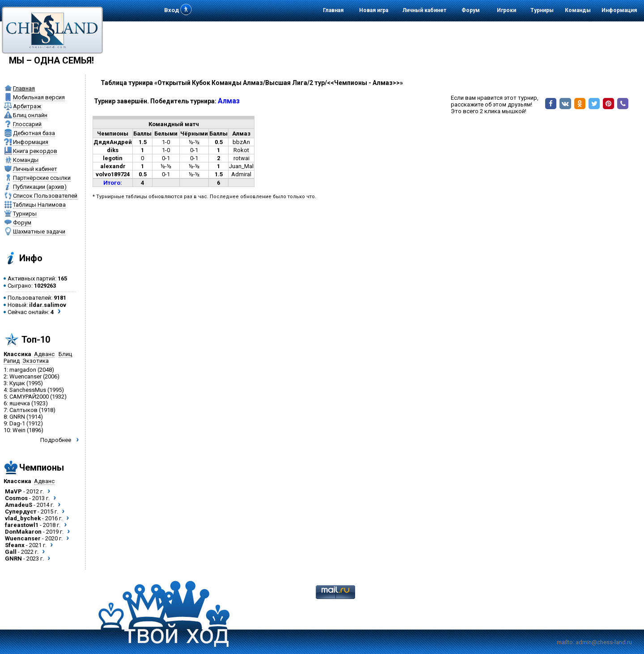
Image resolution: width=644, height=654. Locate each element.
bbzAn (241, 142)
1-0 (166, 142)
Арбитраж (27, 106)
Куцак (17, 383)
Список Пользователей (45, 196)
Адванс (44, 354)
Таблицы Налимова (39, 205)
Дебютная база (34, 133)
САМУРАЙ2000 (29, 397)
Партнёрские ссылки (42, 178)
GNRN (17, 417)
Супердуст (21, 512)
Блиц (65, 354)
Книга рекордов (35, 151)
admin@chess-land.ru (604, 642)
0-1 (194, 150)
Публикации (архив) (40, 187)
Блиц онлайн (30, 115)
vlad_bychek (23, 518)
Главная (333, 10)
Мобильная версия (39, 97)
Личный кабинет (424, 10)
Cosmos (16, 498)
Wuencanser (25, 376)
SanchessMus (28, 390)
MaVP (13, 491)
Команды (578, 10)
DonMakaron (23, 532)
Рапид (12, 361)
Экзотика (36, 361)
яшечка (20, 403)
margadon (23, 370)
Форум (471, 10)
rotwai (241, 158)
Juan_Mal (241, 166)
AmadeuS (19, 505)
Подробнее (56, 440)
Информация (619, 10)
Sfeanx (15, 545)
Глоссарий (27, 124)
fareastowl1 (22, 525)
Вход (172, 10)
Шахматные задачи (39, 231)
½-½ (194, 142)
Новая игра (374, 10)
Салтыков (23, 410)
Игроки (506, 10)
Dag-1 (17, 423)
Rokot (241, 150)
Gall (11, 552)
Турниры (542, 10)
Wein (19, 430)
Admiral (241, 174)
